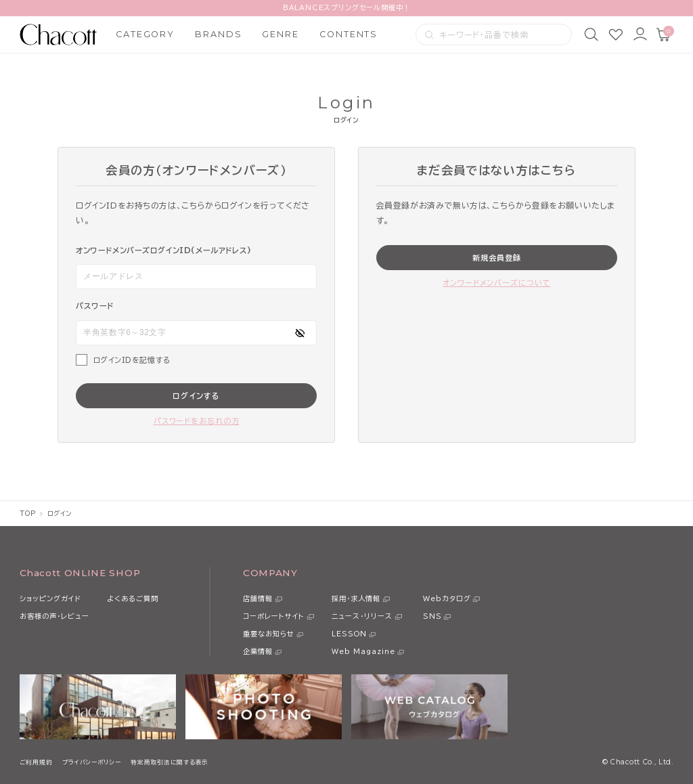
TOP (27, 514)
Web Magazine (363, 651)
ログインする (196, 396)
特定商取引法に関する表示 (170, 762)
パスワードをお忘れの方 (197, 421)
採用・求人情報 (356, 598)
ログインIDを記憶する (132, 360)
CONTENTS (349, 34)
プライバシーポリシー (92, 762)
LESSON (349, 634)
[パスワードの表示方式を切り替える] (300, 333)
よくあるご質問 (133, 598)
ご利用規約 (36, 762)
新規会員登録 (497, 258)
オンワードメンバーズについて (496, 283)
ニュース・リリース (362, 616)
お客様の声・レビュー (54, 616)
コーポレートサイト (274, 616)
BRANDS (219, 34)
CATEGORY (145, 34)
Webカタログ (447, 598)
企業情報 (258, 651)
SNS (432, 616)
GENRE (281, 34)
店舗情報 (258, 598)
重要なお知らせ (269, 634)
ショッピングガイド (50, 598)
